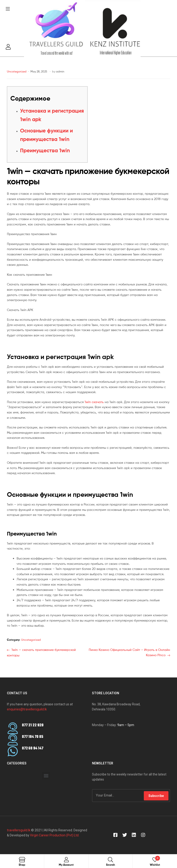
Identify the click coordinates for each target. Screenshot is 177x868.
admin (60, 71)
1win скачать (94, 402)
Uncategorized (17, 71)
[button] (46, 776)
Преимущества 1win (45, 150)
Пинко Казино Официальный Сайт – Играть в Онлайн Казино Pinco (129, 652)
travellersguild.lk (19, 830)
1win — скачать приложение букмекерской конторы (41, 652)
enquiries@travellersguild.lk (27, 709)
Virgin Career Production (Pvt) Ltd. (54, 835)
